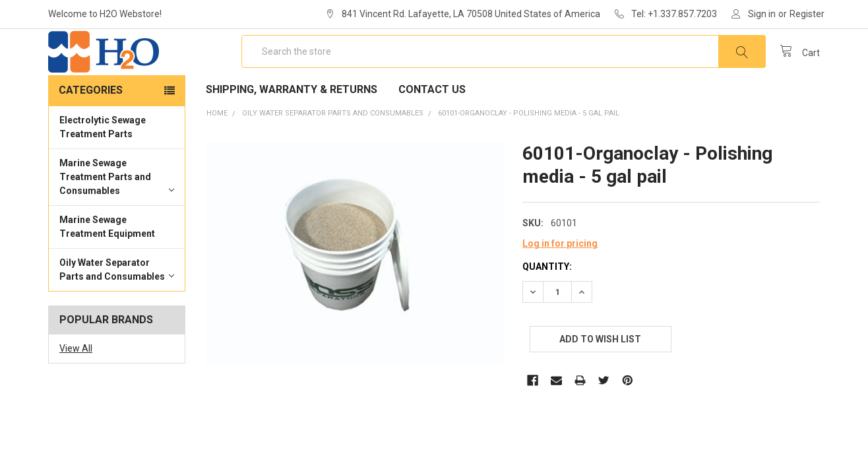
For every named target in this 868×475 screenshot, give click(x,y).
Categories (91, 128)
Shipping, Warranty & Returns (292, 128)
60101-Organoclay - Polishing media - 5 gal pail (529, 151)
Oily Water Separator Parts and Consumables (117, 308)
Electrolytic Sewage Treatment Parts (103, 165)
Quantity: (547, 305)
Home (217, 151)
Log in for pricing (560, 282)
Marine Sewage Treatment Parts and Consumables (117, 215)
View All (76, 387)
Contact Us (432, 128)
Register (807, 14)
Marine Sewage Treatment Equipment (107, 265)
